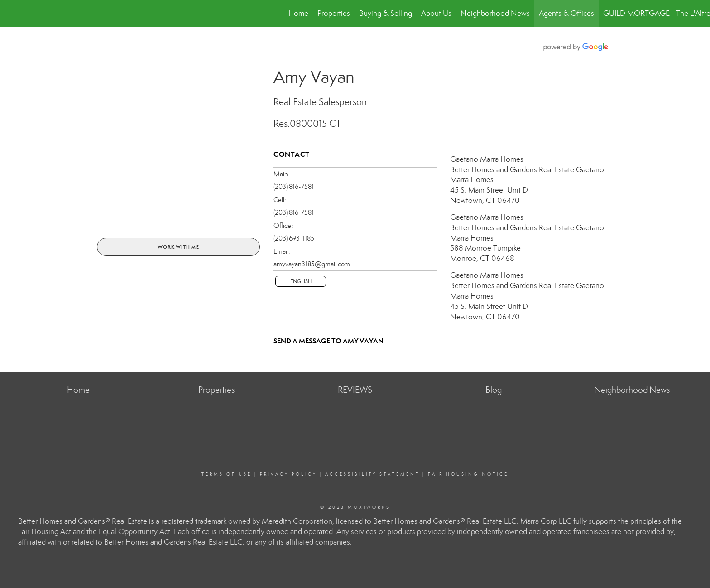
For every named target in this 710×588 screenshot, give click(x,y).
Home (298, 13)
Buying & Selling (386, 13)
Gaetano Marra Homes (487, 159)
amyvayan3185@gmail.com (312, 264)
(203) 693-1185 (294, 238)
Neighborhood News (495, 13)
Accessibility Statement (372, 474)
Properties (334, 13)
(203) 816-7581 (294, 187)
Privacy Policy (288, 474)
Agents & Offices (566, 13)
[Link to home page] (12, 14)
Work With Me (178, 247)
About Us (436, 13)
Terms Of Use (227, 474)
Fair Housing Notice (468, 474)
